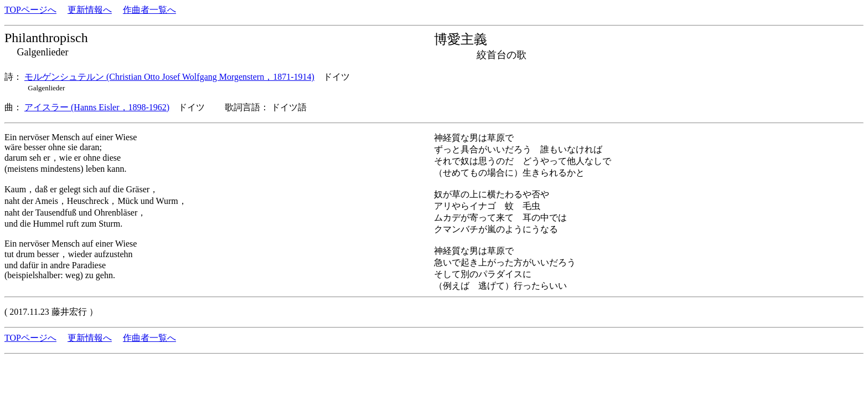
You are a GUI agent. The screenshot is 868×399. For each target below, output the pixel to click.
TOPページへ (30, 10)
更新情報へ (90, 10)
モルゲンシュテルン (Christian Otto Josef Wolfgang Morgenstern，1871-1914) (169, 77)
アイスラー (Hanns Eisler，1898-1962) (97, 107)
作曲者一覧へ (149, 10)
